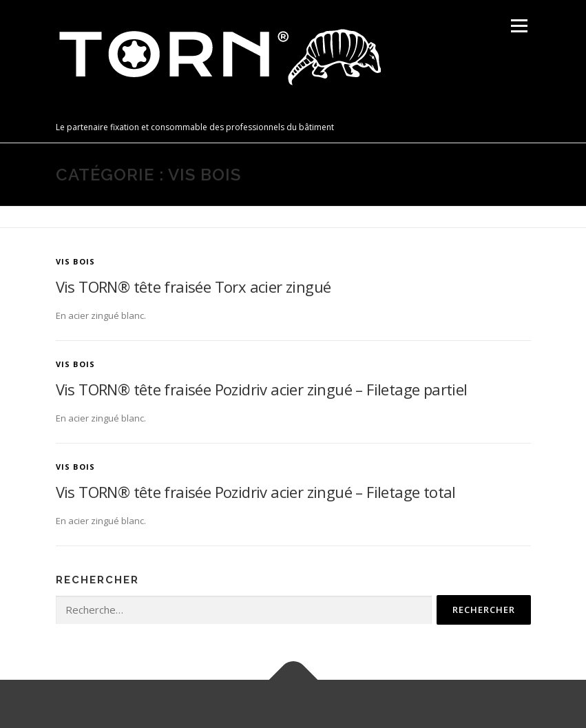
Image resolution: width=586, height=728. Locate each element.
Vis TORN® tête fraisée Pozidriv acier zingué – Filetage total (256, 492)
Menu (519, 25)
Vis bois (76, 261)
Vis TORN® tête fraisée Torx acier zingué (193, 287)
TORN (80, 113)
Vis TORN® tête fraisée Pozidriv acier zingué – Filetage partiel (262, 389)
